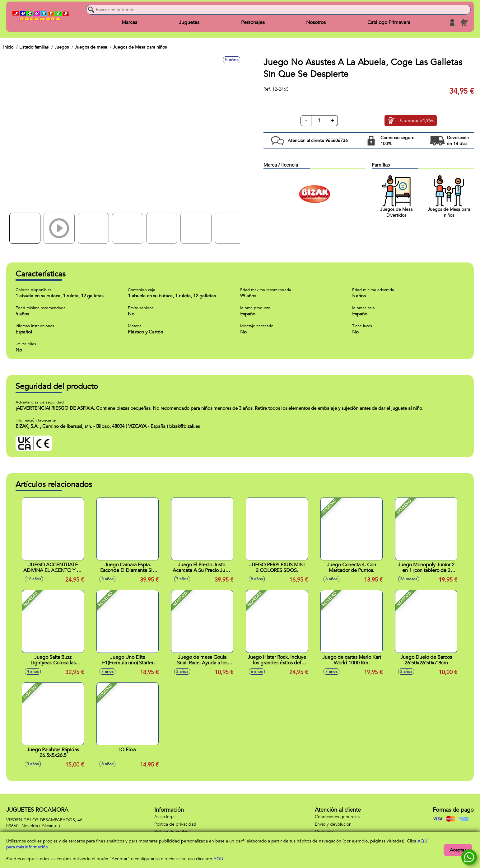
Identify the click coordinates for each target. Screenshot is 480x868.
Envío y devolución (333, 824)
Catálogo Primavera (389, 22)
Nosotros (316, 22)
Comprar (417, 121)
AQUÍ (219, 859)
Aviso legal (165, 817)
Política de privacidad (175, 824)
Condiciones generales (337, 817)
